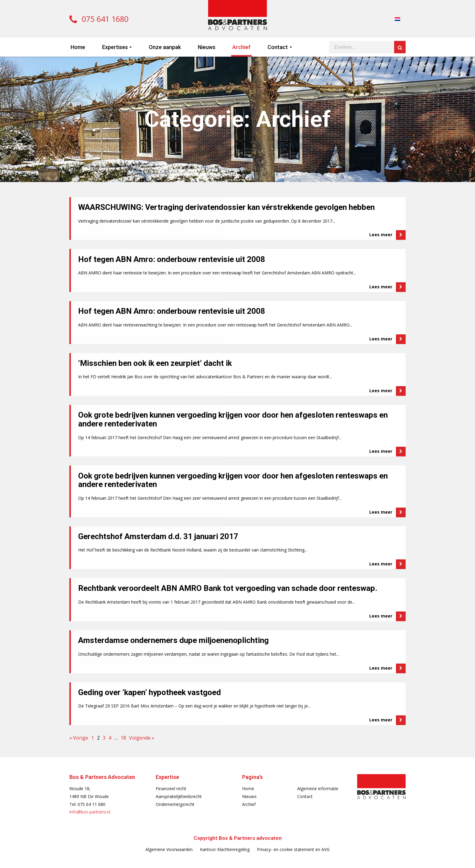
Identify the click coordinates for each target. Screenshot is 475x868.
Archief (241, 47)
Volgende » (142, 738)
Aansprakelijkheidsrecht (179, 796)
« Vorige (79, 738)
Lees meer (387, 235)
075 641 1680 (99, 19)
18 (123, 738)
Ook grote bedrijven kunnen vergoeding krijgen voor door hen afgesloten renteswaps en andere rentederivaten (233, 419)
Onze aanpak (165, 47)
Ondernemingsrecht (175, 804)
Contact (278, 47)
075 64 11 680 (91, 804)
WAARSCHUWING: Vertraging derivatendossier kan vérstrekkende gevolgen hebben (226, 207)
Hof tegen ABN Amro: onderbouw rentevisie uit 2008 (172, 259)
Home (78, 47)
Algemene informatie (318, 788)
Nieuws (207, 47)
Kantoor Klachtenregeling (225, 849)
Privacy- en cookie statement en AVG (293, 849)
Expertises (115, 47)
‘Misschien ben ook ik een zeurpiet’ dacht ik (155, 363)
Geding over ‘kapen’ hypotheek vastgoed (149, 692)
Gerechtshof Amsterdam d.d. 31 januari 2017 (158, 536)
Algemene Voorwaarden (169, 849)
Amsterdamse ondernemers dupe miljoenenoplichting (173, 640)
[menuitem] (397, 19)
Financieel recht (171, 788)
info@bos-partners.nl (90, 812)
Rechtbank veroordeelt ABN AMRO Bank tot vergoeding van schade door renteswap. (228, 588)
